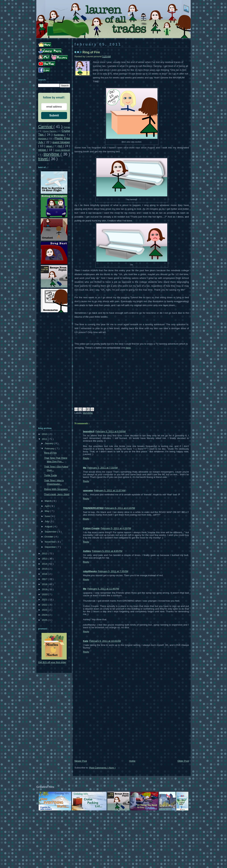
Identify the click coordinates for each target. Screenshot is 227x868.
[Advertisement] (132, 732)
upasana (88, 490)
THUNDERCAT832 (93, 508)
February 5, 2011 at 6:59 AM (110, 431)
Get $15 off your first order (52, 662)
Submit (54, 115)
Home (132, 761)
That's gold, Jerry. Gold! (57, 494)
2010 (45, 434)
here (128, 348)
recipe (43, 150)
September (51, 532)
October (49, 537)
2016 (45, 574)
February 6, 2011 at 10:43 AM (105, 641)
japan (49, 146)
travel (43, 159)
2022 (45, 605)
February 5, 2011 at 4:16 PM (120, 508)
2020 (45, 594)
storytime (88, 413)
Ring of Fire (50, 453)
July (47, 521)
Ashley (87, 551)
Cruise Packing (50, 131)
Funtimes (59, 135)
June (48, 516)
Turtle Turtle (51, 475)
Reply (86, 458)
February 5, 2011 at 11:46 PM (103, 589)
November (51, 542)
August (49, 527)
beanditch (89, 431)
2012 (45, 554)
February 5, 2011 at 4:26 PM (116, 528)
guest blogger (61, 142)
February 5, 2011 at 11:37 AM (110, 490)
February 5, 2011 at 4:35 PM (107, 551)
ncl (61, 146)
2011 (45, 439)
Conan (67, 127)
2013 (45, 559)
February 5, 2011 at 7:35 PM (113, 571)
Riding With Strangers (56, 489)
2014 (45, 564)
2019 (45, 589)
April (47, 506)
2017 (45, 579)
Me (85, 468)
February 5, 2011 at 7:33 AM (103, 468)
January (49, 443)
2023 (45, 610)
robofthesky (90, 571)
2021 (45, 600)
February (50, 448)
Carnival (46, 127)
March (48, 501)
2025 (45, 620)
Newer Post (81, 761)
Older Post (183, 761)
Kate (86, 641)
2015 (45, 569)
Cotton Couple (91, 528)
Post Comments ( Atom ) (102, 768)
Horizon (43, 139)
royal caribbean (63, 150)
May (47, 511)
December (51, 547)
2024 (45, 615)
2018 (45, 584)
